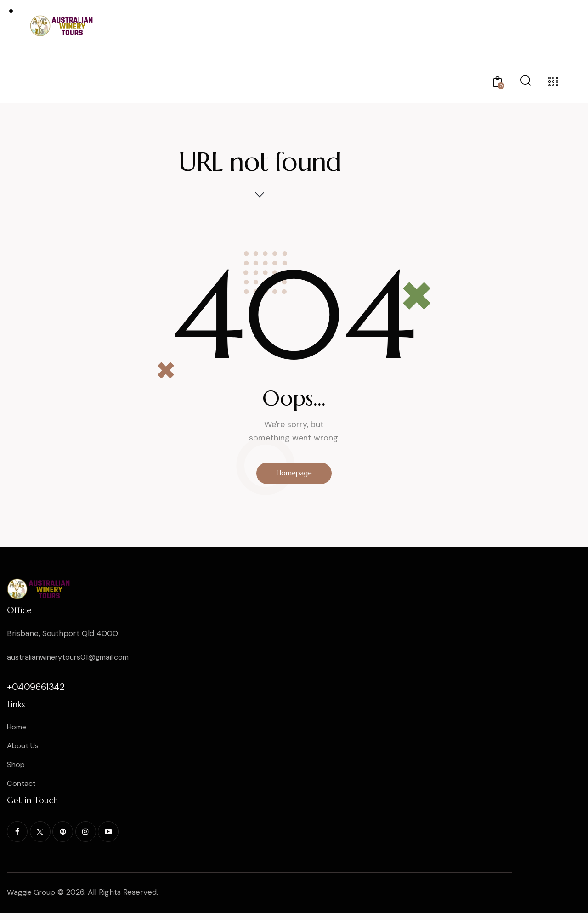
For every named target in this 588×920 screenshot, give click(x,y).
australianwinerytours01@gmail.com (72, 660)
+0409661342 (36, 690)
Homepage (294, 475)
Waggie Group (33, 899)
